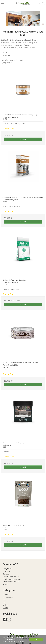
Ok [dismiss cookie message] (36, 639)
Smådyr (5, 605)
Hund (5, 600)
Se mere (5, 608)
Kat (4, 603)
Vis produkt (23, 139)
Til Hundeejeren (8, 597)
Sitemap (5, 584)
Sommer (5, 595)
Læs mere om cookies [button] (18, 641)
